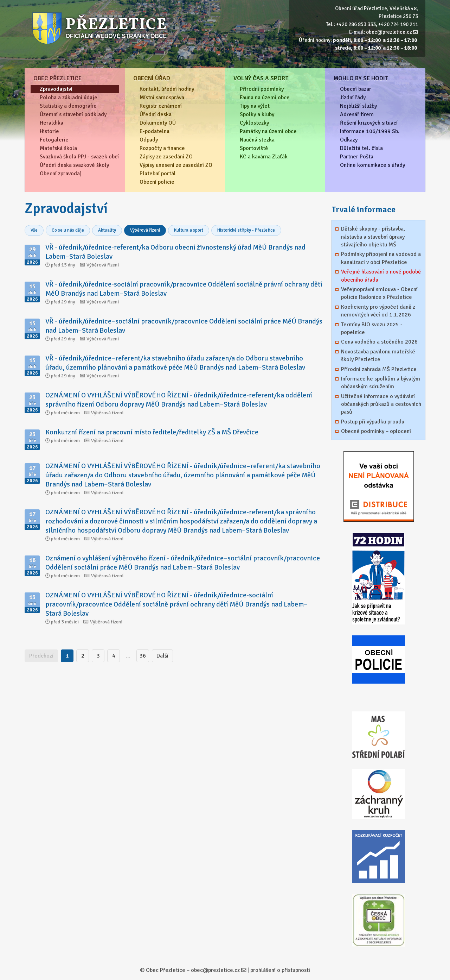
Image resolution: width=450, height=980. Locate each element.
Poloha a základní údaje (69, 98)
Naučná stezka (257, 140)
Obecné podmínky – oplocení (376, 431)
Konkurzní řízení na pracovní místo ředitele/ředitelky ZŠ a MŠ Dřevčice (152, 432)
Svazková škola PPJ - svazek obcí (79, 157)
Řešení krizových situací (369, 123)
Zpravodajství (56, 89)
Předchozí (41, 656)
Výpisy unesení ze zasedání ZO (176, 165)
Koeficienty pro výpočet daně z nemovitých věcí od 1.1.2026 (378, 311)
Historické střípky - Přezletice (246, 230)
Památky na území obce (268, 131)
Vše (34, 230)
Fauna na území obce (265, 98)
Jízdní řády (353, 98)
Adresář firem (357, 114)
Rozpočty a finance (162, 148)
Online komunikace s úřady (372, 165)
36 (143, 656)
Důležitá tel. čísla (361, 148)
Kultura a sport (189, 230)
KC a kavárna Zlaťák (264, 157)
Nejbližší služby (358, 106)
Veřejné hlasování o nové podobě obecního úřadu (381, 276)
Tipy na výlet (255, 106)
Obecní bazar (356, 89)
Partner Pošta (357, 157)
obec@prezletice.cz (389, 32)
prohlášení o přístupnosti (280, 970)
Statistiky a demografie (68, 106)
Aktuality (107, 230)
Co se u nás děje (68, 230)
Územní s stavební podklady (73, 114)
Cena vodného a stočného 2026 (379, 342)
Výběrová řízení (145, 230)
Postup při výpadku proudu (373, 422)
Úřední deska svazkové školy (74, 165)
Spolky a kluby (257, 114)
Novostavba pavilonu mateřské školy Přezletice (378, 356)
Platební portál (158, 174)
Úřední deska (156, 114)
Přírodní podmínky (262, 89)
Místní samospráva (162, 98)
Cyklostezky (254, 123)
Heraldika (52, 123)
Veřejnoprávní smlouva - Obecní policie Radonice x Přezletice (379, 293)
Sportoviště (254, 148)
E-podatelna (155, 131)
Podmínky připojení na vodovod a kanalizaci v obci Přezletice (381, 258)
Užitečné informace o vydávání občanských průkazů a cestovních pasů (381, 404)
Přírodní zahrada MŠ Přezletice (379, 369)
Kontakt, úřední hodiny (167, 89)
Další (162, 656)
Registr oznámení (161, 106)
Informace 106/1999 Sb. (370, 131)
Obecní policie (157, 182)
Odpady (149, 140)
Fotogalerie (54, 140)
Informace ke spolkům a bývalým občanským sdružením (381, 383)
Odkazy (349, 140)
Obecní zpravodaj (61, 174)
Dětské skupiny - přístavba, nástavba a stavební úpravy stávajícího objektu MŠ (373, 237)
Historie (49, 131)
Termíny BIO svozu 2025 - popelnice (372, 328)
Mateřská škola (58, 148)
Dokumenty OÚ (158, 123)
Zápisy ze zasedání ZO (166, 157)
